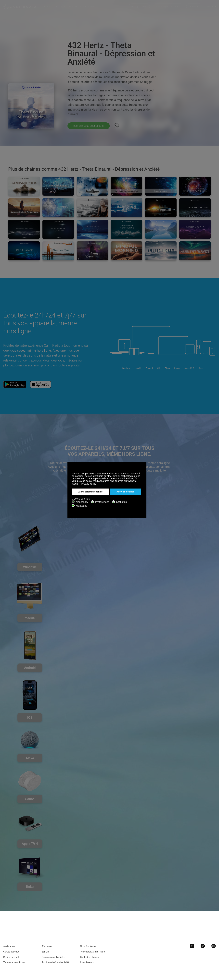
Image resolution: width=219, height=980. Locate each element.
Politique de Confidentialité (55, 962)
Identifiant (194, 7)
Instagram (214, 946)
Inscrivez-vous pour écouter (89, 126)
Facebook (192, 946)
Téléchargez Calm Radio (168, 7)
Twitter (203, 946)
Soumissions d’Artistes (53, 957)
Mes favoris (59, 7)
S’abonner (47, 946)
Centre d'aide (87, 7)
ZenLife (45, 952)
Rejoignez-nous (139, 7)
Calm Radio (20, 7)
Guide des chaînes (90, 957)
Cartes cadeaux (11, 952)
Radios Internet (11, 957)
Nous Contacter (88, 946)
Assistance (9, 946)
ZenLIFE (73, 7)
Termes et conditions (14, 962)
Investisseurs (87, 962)
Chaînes (46, 7)
